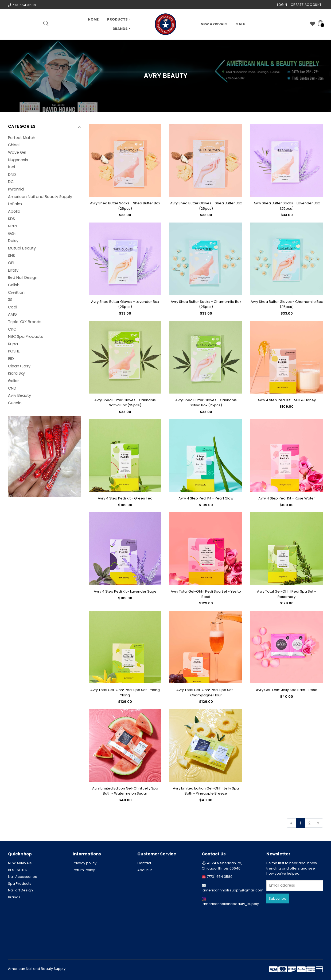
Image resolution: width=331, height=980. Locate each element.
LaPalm (15, 204)
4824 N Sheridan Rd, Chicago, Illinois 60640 (222, 866)
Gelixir (13, 381)
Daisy (13, 241)
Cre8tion (16, 292)
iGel (11, 167)
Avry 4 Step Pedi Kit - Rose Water (287, 498)
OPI (11, 263)
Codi (13, 307)
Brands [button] (120, 29)
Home (93, 19)
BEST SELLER (18, 870)
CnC (12, 329)
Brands (14, 897)
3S (10, 300)
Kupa (13, 344)
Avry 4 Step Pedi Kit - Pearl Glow (206, 498)
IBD (11, 359)
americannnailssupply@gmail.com (233, 890)
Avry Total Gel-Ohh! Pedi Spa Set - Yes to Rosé (206, 594)
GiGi (12, 233)
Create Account (306, 5)
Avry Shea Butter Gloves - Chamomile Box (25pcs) (287, 304)
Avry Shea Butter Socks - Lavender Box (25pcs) (287, 206)
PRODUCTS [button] (117, 19)
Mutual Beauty (22, 248)
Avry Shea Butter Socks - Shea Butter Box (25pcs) (125, 206)
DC (11, 182)
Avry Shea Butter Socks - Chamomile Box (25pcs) (206, 304)
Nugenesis (18, 160)
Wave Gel (17, 152)
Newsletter (278, 854)
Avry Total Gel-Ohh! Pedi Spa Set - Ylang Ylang (125, 693)
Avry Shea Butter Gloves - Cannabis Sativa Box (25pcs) (125, 403)
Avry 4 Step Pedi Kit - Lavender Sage (125, 591)
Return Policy (84, 870)
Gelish (14, 285)
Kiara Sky (16, 373)
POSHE (14, 351)
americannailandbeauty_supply (231, 904)
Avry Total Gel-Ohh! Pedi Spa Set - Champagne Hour (206, 693)
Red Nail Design (23, 277)
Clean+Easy (19, 366)
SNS (11, 256)
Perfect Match (22, 138)
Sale (241, 24)
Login (282, 5)
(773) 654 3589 (219, 877)
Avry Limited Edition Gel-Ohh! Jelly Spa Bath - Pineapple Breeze (206, 791)
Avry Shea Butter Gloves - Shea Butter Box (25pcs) (206, 206)
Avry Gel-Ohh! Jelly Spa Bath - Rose (287, 690)
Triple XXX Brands (25, 322)
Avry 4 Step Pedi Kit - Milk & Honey (287, 400)
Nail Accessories (22, 877)
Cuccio (15, 403)
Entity (13, 270)
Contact (144, 863)
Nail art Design (20, 890)
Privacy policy (85, 863)
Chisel (14, 145)
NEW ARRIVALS (214, 24)
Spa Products (20, 884)
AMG (12, 314)
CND (12, 388)
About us (145, 870)
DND (12, 174)
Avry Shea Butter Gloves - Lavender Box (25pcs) (125, 304)
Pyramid (16, 189)
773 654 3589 (24, 5)
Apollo (14, 211)
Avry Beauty (20, 395)
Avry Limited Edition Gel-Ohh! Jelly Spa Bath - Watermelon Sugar (125, 791)
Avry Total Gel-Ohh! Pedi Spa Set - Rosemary (287, 594)
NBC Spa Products (26, 336)
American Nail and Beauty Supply (40, 197)
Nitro (13, 226)
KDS (11, 219)
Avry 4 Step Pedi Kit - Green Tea (125, 498)
